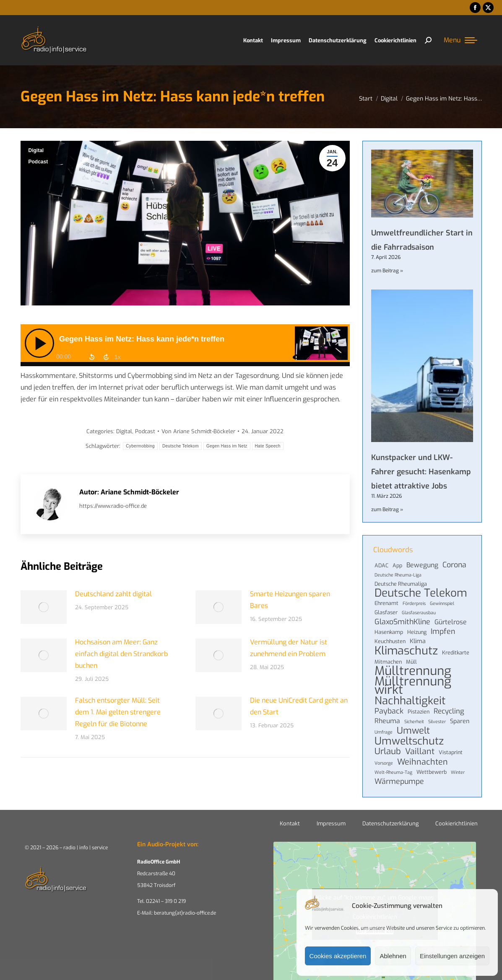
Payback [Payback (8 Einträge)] (389, 711)
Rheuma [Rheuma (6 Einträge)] (387, 721)
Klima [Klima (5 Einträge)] (418, 641)
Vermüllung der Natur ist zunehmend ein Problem (289, 648)
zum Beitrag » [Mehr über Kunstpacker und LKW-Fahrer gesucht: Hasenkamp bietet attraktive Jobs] (387, 509)
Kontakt (290, 824)
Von (198, 431)
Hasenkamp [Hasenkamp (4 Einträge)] (389, 632)
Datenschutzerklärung (390, 824)
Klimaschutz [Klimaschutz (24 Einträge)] (406, 651)
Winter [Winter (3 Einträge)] (458, 772)
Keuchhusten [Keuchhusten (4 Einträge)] (390, 641)
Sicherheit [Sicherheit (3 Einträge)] (414, 721)
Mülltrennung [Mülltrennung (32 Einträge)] (413, 671)
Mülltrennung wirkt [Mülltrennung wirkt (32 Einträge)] (413, 686)
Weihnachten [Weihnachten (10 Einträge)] (423, 762)
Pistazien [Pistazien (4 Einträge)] (419, 712)
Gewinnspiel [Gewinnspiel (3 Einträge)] (442, 603)
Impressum (331, 824)
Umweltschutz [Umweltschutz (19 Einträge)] (409, 741)
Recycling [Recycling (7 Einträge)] (449, 711)
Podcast (38, 162)
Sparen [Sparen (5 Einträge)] (460, 721)
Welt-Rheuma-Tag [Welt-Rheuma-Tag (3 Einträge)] (393, 772)
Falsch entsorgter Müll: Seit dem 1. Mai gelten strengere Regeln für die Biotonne (118, 712)
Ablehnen (393, 956)
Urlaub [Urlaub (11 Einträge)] (388, 752)
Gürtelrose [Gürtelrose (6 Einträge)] (451, 622)
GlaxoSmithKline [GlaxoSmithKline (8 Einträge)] (402, 622)
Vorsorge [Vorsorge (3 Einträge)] (384, 763)
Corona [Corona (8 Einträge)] (454, 565)
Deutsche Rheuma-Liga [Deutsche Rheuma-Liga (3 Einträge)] (398, 575)
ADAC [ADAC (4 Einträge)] (381, 565)
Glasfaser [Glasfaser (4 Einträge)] (386, 612)
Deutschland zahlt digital (113, 594)
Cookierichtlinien (456, 824)
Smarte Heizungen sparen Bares (290, 600)
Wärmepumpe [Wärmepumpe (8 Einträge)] (399, 781)
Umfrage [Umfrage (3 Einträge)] (384, 732)
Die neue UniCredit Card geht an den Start (299, 706)
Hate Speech (268, 446)
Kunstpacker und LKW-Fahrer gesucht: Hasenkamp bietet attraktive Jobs (421, 472)
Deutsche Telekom (181, 446)
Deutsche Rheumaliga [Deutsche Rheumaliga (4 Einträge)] (401, 584)
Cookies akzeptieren (338, 956)
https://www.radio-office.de (113, 506)
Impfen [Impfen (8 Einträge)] (443, 631)
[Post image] (44, 607)
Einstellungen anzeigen (452, 956)
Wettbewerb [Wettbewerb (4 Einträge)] (432, 772)
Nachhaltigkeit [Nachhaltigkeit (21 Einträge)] (410, 701)
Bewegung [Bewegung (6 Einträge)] (422, 565)
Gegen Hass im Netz (227, 446)
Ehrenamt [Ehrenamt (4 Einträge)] (386, 603)
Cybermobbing (140, 446)
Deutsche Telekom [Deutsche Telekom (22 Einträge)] (421, 593)
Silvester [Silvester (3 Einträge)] (437, 721)
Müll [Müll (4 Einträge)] (411, 662)
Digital (36, 150)
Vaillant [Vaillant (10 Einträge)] (420, 751)
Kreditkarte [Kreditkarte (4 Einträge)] (456, 653)
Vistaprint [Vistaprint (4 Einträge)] (451, 752)
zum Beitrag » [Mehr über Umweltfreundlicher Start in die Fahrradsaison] (387, 271)
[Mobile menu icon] (460, 40)
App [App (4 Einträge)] (397, 565)
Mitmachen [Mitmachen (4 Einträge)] (388, 662)
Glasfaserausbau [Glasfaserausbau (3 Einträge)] (419, 613)
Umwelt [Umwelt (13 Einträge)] (413, 731)
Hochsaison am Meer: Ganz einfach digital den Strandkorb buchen (121, 654)
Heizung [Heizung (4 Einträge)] (417, 632)
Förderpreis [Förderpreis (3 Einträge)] (414, 603)
